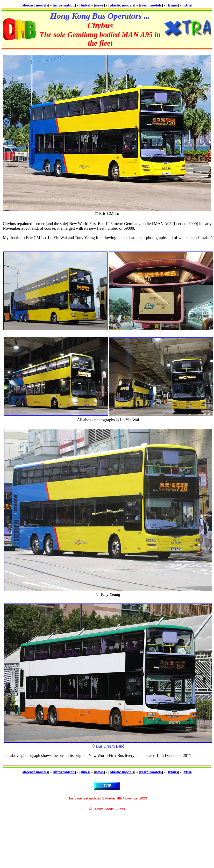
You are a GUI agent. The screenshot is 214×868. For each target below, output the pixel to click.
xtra (188, 5)
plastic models (122, 5)
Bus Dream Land (110, 746)
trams (173, 5)
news (99, 5)
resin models (151, 5)
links (85, 5)
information (64, 5)
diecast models (35, 5)
